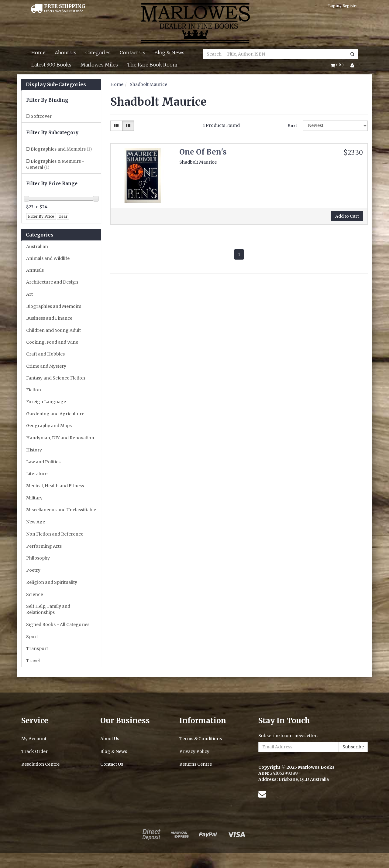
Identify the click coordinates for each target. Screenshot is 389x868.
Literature (37, 474)
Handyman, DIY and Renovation (60, 438)
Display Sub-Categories (56, 85)
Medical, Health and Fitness (55, 486)
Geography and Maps (49, 426)
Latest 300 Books (51, 65)
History (34, 450)
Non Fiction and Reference (55, 534)
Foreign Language (46, 402)
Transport (37, 648)
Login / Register (343, 6)
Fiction (34, 390)
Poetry (33, 570)
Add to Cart (347, 216)
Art (29, 294)
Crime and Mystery (46, 366)
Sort (293, 126)
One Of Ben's (203, 152)
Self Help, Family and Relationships (48, 609)
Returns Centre (196, 764)
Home (38, 53)
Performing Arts (44, 546)
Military (34, 498)
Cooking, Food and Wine (52, 342)
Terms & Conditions (201, 739)
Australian (37, 247)
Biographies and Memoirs (61, 149)
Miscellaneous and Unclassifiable (61, 510)
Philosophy (38, 558)
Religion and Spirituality (52, 582)
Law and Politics (43, 462)
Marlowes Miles (99, 65)
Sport (32, 637)
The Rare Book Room (152, 65)
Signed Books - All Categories (58, 625)
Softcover (41, 116)
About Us (65, 53)
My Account (34, 739)
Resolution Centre (40, 764)
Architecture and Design (52, 282)
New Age (36, 522)
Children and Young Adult (53, 330)
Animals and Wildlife (48, 258)
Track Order (34, 751)
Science (34, 594)
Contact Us (133, 53)
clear (63, 216)
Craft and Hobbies (45, 354)
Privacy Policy (194, 751)
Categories (98, 53)
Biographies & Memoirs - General (55, 164)
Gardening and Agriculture (55, 414)
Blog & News (169, 53)
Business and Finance (49, 318)
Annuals (35, 270)
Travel (33, 661)
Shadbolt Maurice (148, 84)
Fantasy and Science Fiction (56, 378)
